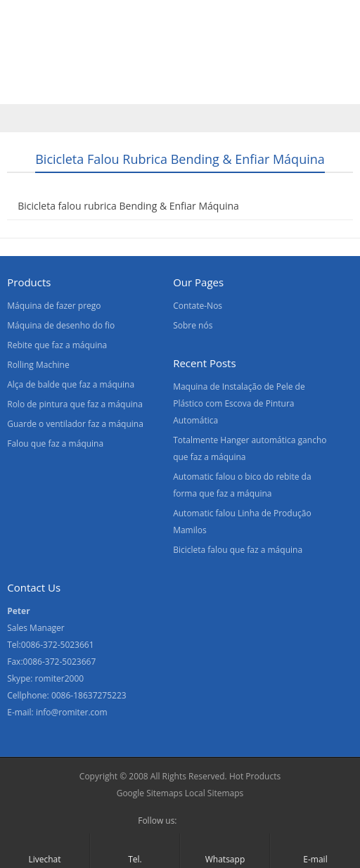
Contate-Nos (244, 58)
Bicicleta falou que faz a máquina (238, 550)
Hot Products (255, 776)
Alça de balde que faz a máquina (71, 384)
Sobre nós (162, 58)
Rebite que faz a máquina (57, 345)
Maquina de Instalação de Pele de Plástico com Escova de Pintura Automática (239, 403)
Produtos (90, 58)
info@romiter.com (72, 712)
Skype (214, 821)
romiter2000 (59, 678)
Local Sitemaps (214, 793)
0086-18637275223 (89, 695)
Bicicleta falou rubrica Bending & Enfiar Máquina (128, 206)
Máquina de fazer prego (54, 306)
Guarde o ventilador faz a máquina (75, 424)
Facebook (191, 821)
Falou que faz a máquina (55, 443)
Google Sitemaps (150, 793)
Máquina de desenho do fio (61, 325)
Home (27, 58)
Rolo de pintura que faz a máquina (75, 404)
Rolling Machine (38, 365)
